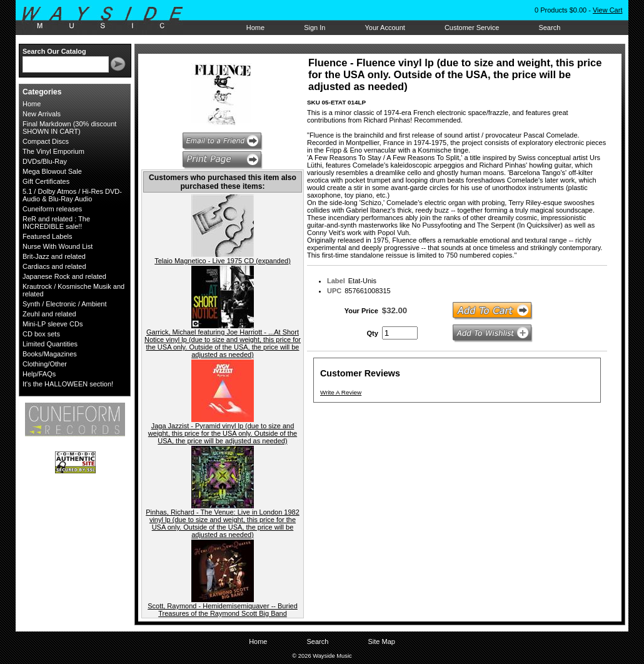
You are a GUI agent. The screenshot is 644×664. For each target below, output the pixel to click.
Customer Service (472, 28)
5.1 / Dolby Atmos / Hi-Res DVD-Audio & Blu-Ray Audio (72, 195)
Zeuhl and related (49, 314)
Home (255, 28)
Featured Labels (48, 236)
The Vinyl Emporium (53, 151)
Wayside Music (108, 18)
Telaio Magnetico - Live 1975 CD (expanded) (223, 261)
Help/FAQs (39, 374)
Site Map (381, 641)
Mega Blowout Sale (52, 171)
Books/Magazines (50, 354)
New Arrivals (42, 114)
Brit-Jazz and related (54, 256)
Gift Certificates (46, 181)
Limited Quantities (50, 344)
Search (549, 28)
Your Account (385, 28)
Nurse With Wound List (58, 246)
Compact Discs (46, 141)
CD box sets (41, 334)
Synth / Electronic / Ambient (65, 304)
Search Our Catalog (54, 51)
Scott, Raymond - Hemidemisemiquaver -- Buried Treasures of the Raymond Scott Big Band (223, 610)
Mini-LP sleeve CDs (53, 324)
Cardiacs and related (54, 266)
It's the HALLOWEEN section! (68, 384)
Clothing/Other (45, 364)
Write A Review (341, 392)
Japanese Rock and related (64, 276)
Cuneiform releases (52, 209)
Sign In (314, 28)
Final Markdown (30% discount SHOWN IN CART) (69, 128)
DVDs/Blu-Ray (45, 161)
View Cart (607, 10)
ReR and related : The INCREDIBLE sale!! (56, 223)
